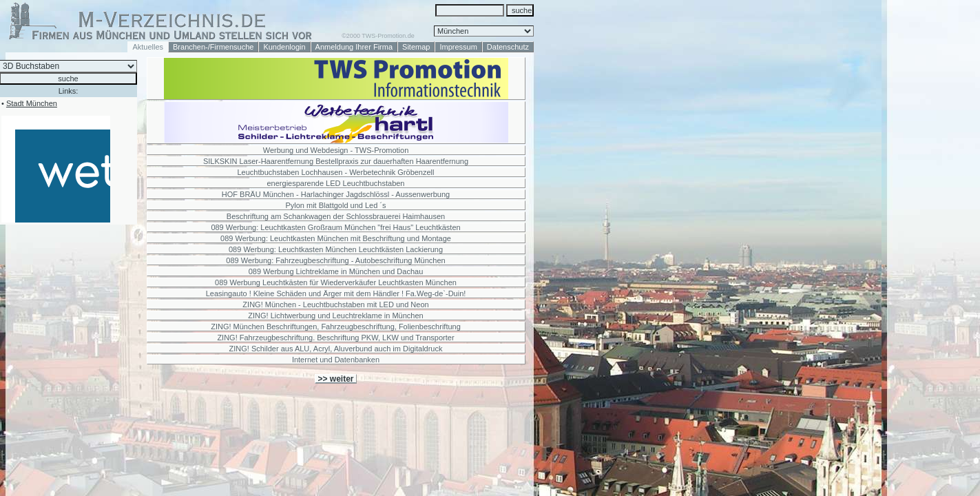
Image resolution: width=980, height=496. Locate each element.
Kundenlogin (284, 47)
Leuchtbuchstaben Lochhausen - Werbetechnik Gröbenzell (336, 172)
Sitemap (416, 47)
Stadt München (32, 103)
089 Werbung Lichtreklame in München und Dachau (336, 271)
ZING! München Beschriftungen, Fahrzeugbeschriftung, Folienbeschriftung (336, 327)
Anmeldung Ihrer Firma (354, 47)
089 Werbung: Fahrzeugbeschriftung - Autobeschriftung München (335, 260)
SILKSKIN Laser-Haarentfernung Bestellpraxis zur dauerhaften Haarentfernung (336, 161)
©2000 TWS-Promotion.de (378, 36)
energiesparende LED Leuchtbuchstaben (336, 183)
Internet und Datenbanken (336, 360)
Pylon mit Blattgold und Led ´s (335, 205)
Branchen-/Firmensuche (213, 47)
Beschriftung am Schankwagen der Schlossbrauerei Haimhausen (336, 216)
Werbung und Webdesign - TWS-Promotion (336, 150)
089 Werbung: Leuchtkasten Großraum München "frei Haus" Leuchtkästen (335, 227)
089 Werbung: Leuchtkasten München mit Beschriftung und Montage (336, 238)
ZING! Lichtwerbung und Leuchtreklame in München (335, 316)
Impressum (458, 47)
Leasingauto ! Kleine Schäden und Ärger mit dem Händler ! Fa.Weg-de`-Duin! (336, 293)
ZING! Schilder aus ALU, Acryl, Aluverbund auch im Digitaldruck (336, 349)
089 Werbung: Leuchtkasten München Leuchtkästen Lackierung (336, 249)
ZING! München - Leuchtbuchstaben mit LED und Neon (335, 304)
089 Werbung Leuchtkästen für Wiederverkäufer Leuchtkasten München (336, 282)
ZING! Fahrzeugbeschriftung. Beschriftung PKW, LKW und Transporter (335, 338)
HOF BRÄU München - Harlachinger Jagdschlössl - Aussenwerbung (336, 194)
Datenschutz (508, 47)
